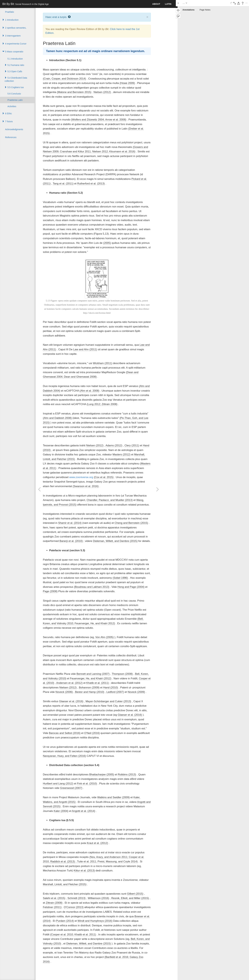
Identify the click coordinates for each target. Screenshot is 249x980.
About (156, 4)
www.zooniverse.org (81, 477)
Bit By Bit (26, 4)
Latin (168, 4)
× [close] (147, 17)
